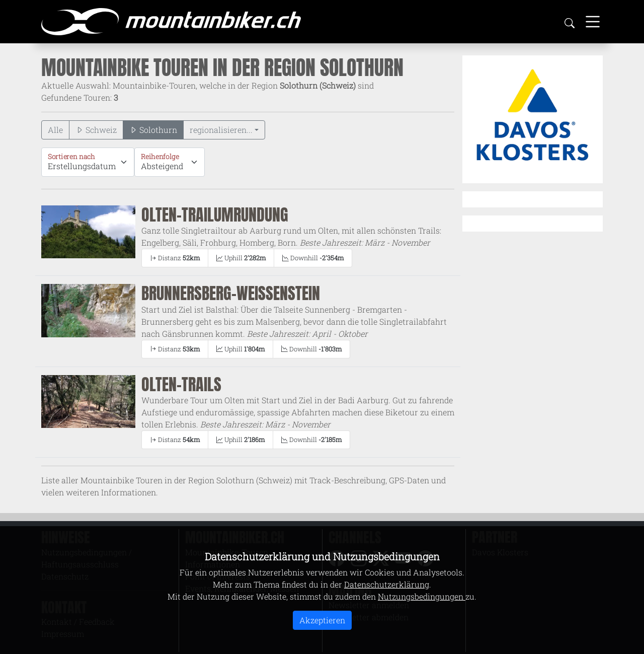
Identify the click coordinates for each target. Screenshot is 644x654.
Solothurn (153, 130)
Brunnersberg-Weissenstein (231, 293)
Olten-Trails (181, 384)
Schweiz (96, 130)
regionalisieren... (221, 130)
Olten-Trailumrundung (215, 215)
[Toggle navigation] (593, 22)
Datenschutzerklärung (387, 584)
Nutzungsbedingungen (422, 596)
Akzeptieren (322, 620)
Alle (55, 130)
